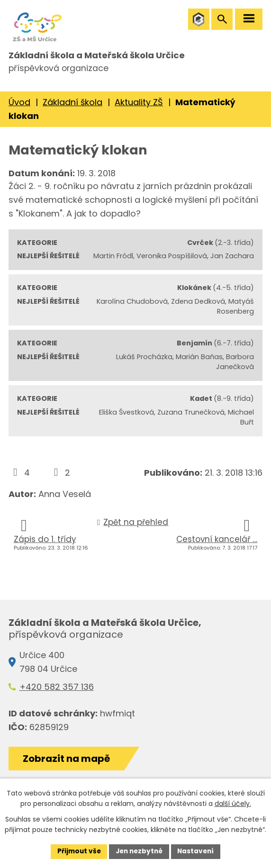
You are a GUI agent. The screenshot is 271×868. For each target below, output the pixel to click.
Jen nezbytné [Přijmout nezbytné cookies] (139, 851)
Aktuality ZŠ (139, 108)
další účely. (233, 804)
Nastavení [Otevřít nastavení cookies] (198, 851)
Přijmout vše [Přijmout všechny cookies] (77, 851)
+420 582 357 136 (57, 692)
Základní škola (72, 108)
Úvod (19, 108)
